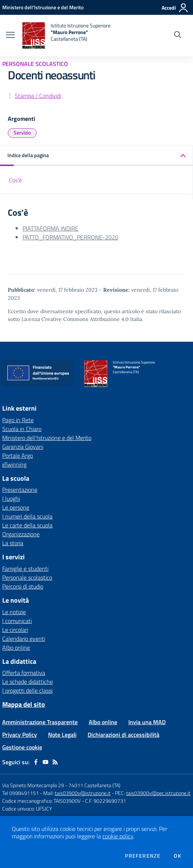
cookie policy (118, 836)
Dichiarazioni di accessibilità (123, 735)
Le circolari (15, 630)
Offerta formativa (24, 673)
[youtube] (45, 762)
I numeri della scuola (27, 516)
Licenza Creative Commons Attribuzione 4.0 (75, 319)
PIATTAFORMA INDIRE (50, 228)
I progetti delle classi (27, 690)
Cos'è (15, 180)
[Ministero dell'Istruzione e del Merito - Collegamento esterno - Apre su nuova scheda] (43, 7)
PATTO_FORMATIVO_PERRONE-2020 (70, 237)
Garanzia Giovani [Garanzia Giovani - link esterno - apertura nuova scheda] (23, 447)
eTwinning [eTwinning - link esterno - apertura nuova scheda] (14, 464)
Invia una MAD (147, 722)
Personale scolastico (27, 577)
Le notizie (14, 612)
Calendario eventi (24, 639)
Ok (177, 856)
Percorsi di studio (23, 586)
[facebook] (36, 762)
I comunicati (17, 621)
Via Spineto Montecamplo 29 (33, 785)
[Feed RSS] (55, 762)
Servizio (22, 132)
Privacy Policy (20, 735)
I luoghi (11, 498)
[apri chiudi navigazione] (10, 36)
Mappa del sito (24, 704)
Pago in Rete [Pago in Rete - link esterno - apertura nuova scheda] (18, 420)
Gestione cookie (22, 747)
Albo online (16, 647)
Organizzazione (21, 534)
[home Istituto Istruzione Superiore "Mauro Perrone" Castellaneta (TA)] (66, 36)
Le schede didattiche (28, 682)
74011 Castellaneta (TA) (94, 785)
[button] (96, 156)
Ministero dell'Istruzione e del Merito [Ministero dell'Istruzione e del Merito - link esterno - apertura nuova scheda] (47, 438)
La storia (13, 543)
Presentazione (20, 490)
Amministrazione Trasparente (40, 722)
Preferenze (143, 856)
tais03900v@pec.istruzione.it (158, 793)
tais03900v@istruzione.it (83, 793)
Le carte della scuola (27, 525)
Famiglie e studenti (25, 569)
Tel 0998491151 (21, 793)
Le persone (16, 507)
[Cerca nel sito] (178, 36)
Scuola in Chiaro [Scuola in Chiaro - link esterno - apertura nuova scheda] (22, 429)
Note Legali (62, 735)
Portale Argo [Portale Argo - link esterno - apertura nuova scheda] (18, 455)
